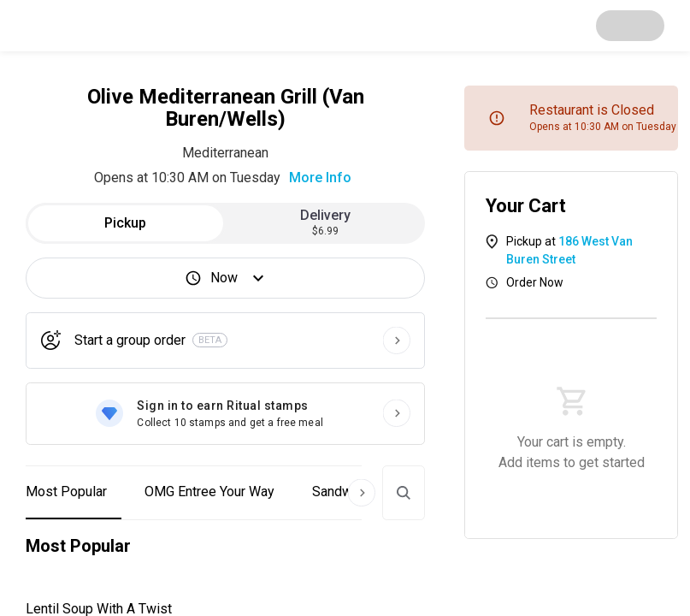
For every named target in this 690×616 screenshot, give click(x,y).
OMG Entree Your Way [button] (209, 492)
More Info (320, 178)
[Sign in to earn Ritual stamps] (225, 414)
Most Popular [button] (66, 492)
